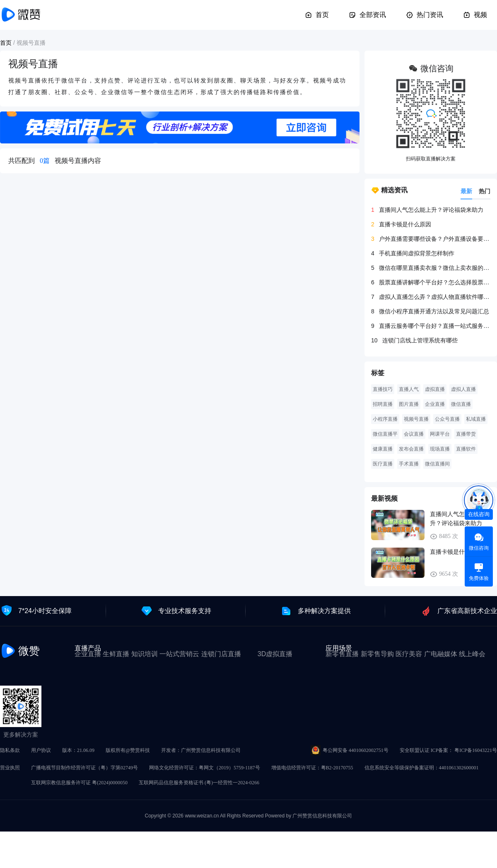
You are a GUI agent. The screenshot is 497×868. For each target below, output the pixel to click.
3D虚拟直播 (275, 654)
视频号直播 (416, 419)
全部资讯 (367, 15)
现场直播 (440, 449)
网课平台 (440, 434)
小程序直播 (385, 419)
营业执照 (10, 768)
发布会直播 (411, 449)
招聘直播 (383, 404)
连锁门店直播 (221, 654)
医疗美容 (409, 654)
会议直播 (414, 434)
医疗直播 (383, 464)
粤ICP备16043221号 (476, 750)
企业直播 (435, 404)
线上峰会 (472, 654)
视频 (475, 15)
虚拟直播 (435, 389)
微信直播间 (437, 464)
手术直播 (409, 464)
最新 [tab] (466, 191)
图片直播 (409, 404)
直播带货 (466, 434)
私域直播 (476, 419)
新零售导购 (377, 654)
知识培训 (145, 654)
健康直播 (383, 449)
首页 (317, 15)
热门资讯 (425, 15)
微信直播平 (385, 434)
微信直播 (461, 404)
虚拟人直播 (463, 389)
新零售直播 (342, 654)
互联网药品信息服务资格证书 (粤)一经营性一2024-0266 (199, 783)
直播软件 (466, 449)
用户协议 (41, 750)
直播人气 (409, 389)
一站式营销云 (179, 654)
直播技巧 (383, 389)
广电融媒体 (441, 654)
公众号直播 (447, 419)
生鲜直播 (116, 654)
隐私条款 (10, 750)
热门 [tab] (485, 191)
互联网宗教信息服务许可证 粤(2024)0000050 (79, 783)
